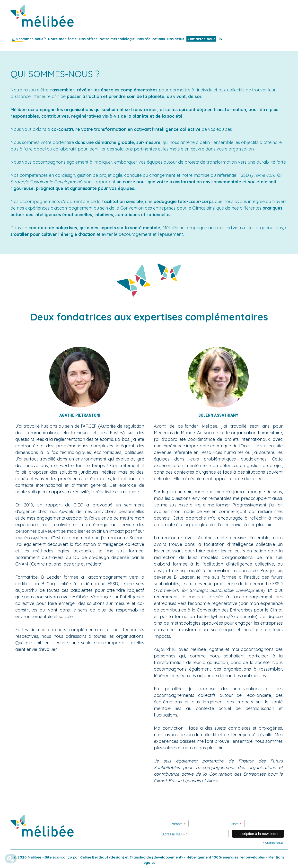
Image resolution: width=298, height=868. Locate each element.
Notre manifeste (62, 39)
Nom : (237, 825)
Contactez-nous (201, 39)
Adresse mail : (175, 835)
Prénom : (179, 825)
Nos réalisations (151, 39)
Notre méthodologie (117, 39)
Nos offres (88, 39)
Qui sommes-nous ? (29, 39)
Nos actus (176, 39)
